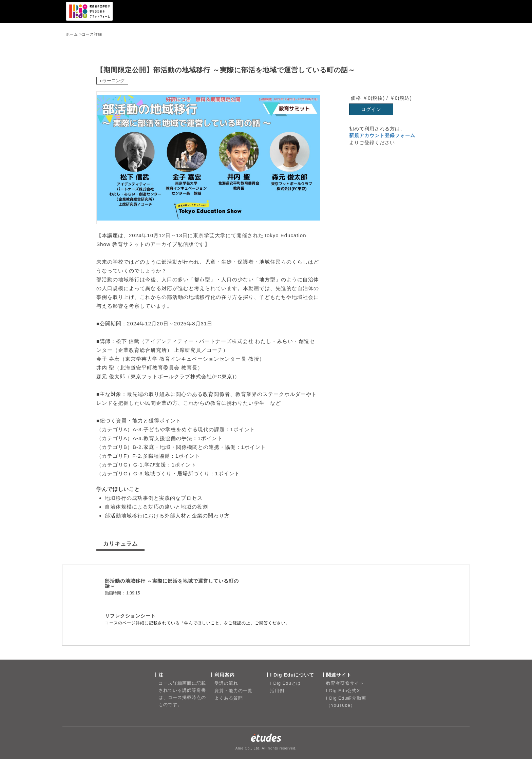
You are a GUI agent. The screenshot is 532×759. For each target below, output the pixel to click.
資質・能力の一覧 (233, 691)
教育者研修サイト (345, 683)
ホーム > (74, 34)
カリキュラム (120, 544)
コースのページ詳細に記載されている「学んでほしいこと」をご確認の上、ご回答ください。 (197, 623)
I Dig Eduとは (285, 683)
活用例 (277, 691)
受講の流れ (226, 683)
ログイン (371, 109)
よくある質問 (229, 698)
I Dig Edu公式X (343, 691)
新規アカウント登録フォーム (382, 135)
